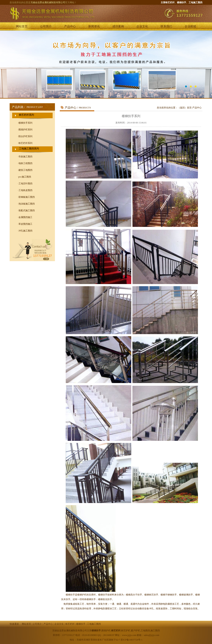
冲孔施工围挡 (25, 231)
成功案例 (118, 26)
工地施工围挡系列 (29, 149)
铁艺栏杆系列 (26, 115)
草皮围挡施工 (25, 224)
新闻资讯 (94, 26)
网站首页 (22, 26)
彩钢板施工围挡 (27, 197)
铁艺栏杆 (70, 624)
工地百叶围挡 (25, 184)
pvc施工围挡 (25, 177)
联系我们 (166, 26)
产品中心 (70, 26)
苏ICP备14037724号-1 (132, 640)
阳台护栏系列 (25, 136)
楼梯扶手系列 (25, 123)
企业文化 (142, 26)
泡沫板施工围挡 (27, 204)
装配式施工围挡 (27, 210)
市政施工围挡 (25, 157)
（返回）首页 (185, 108)
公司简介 (46, 26)
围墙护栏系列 (25, 130)
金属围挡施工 (25, 217)
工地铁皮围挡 (25, 190)
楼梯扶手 (81, 624)
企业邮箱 (190, 26)
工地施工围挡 (94, 624)
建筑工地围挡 (25, 170)
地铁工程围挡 (25, 163)
